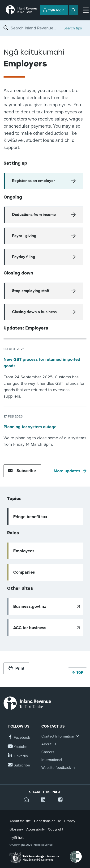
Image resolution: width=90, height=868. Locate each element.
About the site (20, 821)
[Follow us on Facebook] (19, 738)
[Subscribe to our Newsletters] (19, 765)
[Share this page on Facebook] (62, 800)
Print (16, 668)
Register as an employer (33, 181)
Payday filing (24, 257)
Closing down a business (34, 312)
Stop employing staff (31, 291)
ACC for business (30, 628)
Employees (24, 551)
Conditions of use (47, 821)
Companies (24, 572)
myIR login (54, 10)
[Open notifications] (73, 10)
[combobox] (35, 28)
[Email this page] (28, 800)
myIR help (17, 838)
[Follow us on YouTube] (18, 747)
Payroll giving (24, 236)
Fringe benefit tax (30, 517)
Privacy (70, 821)
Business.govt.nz (30, 606)
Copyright (56, 829)
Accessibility (35, 829)
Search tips (73, 28)
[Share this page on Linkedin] (45, 800)
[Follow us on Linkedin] (18, 756)
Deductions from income (34, 215)
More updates (67, 471)
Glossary (16, 829)
